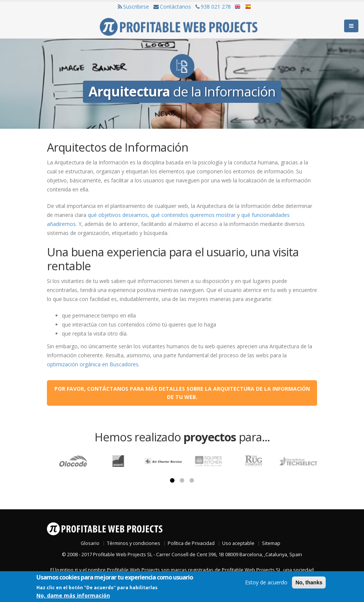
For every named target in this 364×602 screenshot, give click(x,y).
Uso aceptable (238, 543)
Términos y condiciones (134, 543)
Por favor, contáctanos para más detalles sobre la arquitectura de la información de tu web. (182, 393)
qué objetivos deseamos (118, 215)
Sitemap (271, 543)
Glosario (90, 543)
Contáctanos (172, 7)
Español (248, 7)
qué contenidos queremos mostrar (193, 215)
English (238, 7)
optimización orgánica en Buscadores (93, 364)
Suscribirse (133, 7)
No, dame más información (73, 595)
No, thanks (309, 582)
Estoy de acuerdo (266, 582)
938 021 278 (213, 7)
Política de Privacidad (191, 543)
